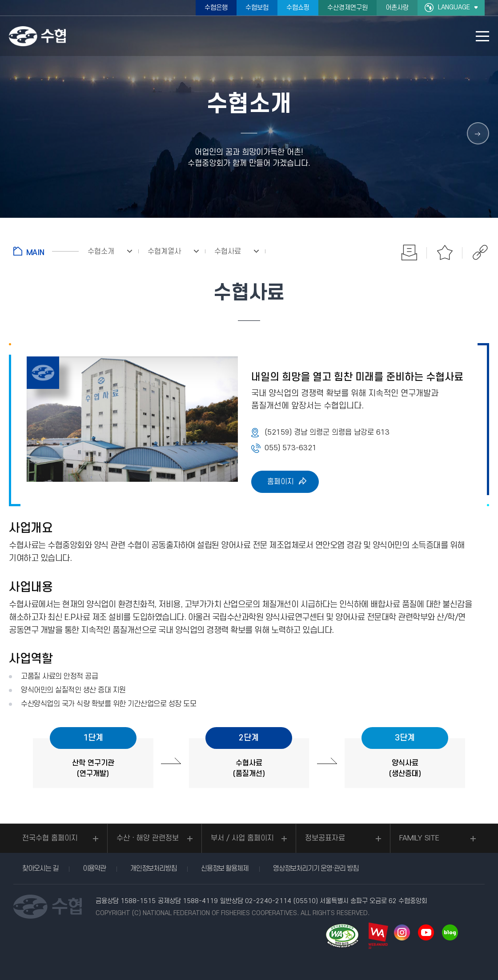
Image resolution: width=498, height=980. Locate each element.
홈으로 (46, 251)
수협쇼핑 (298, 8)
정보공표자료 (325, 838)
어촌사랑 (397, 8)
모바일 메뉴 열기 (482, 36)
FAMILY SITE (419, 838)
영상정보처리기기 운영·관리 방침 (316, 868)
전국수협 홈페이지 (50, 838)
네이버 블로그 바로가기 (450, 932)
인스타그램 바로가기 (402, 932)
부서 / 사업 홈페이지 (242, 838)
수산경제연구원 (347, 8)
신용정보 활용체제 (225, 868)
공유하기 (480, 252)
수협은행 (216, 8)
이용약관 (94, 868)
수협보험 (257, 8)
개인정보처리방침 (153, 868)
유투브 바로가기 (426, 932)
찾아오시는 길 (40, 868)
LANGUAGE (454, 7)
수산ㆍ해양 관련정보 (148, 838)
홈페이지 (281, 482)
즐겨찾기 (445, 252)
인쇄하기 (409, 252)
